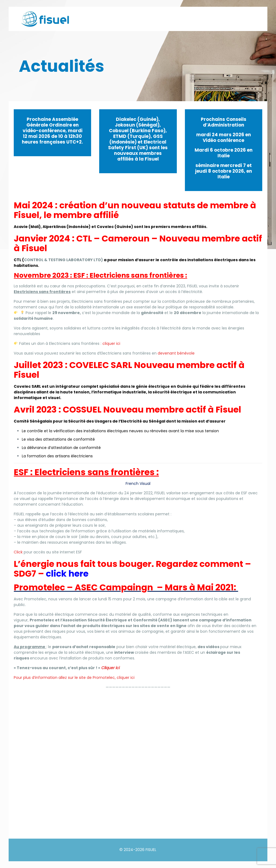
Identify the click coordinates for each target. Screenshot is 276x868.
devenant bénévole (176, 353)
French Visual (138, 484)
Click (18, 552)
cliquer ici (111, 343)
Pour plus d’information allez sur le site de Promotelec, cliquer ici (74, 678)
